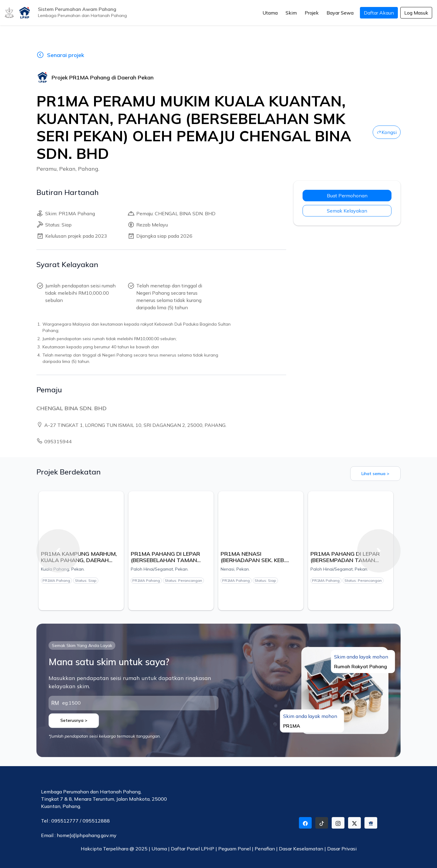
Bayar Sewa (340, 13)
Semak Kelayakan (347, 211)
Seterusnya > (74, 720)
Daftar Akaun (379, 13)
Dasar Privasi (342, 849)
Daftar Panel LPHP (193, 849)
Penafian (265, 849)
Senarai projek (60, 55)
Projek (312, 13)
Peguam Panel (234, 849)
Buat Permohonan (347, 196)
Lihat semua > (375, 474)
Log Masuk (416, 13)
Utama (270, 13)
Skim (291, 13)
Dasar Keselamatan (302, 849)
